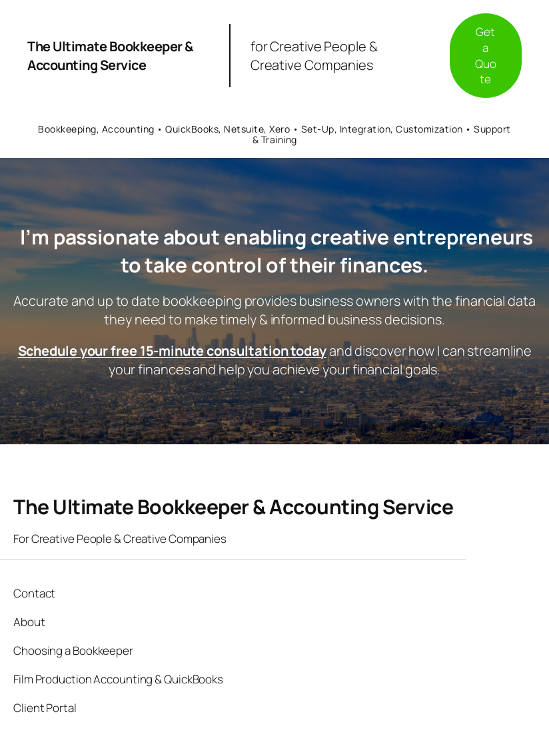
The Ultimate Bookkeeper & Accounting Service (110, 56)
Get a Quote (486, 55)
